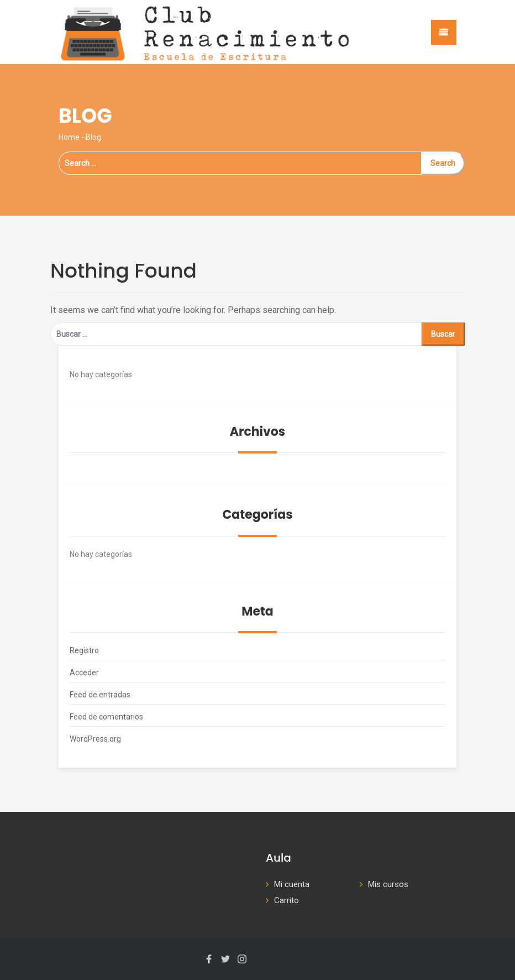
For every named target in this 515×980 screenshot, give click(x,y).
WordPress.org (95, 739)
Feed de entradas (100, 695)
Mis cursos (388, 884)
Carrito (287, 900)
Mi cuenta (292, 884)
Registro (84, 650)
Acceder (84, 673)
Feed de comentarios (106, 717)
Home (69, 137)
